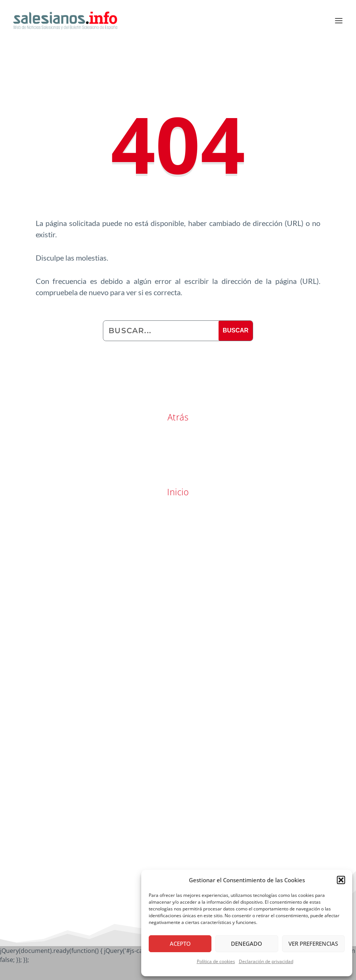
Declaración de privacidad (266, 961)
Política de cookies (216, 961)
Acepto (180, 944)
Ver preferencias (313, 944)
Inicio (178, 492)
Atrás (178, 417)
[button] (341, 880)
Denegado (247, 944)
